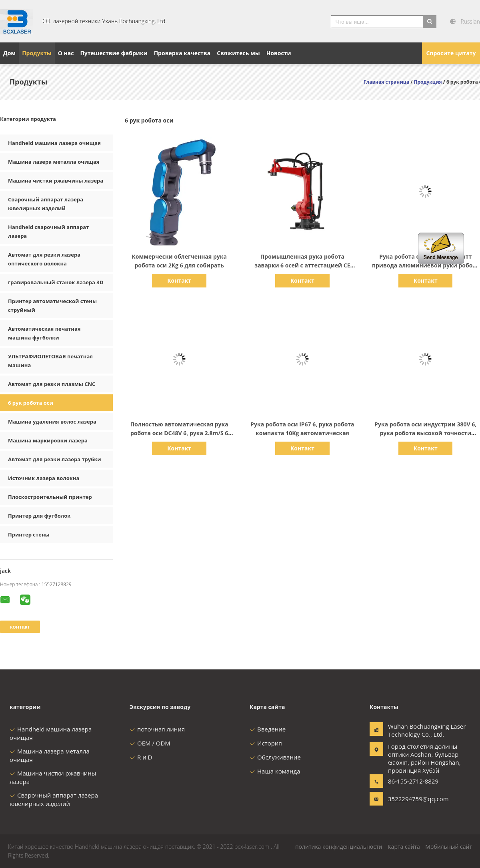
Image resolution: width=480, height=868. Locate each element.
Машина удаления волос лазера (52, 422)
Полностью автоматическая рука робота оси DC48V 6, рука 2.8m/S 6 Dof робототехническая (179, 433)
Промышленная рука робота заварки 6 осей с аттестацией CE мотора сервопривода (302, 265)
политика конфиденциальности (339, 847)
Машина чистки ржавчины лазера (56, 181)
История (266, 743)
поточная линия (157, 729)
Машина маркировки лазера (48, 440)
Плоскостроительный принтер (50, 497)
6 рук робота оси (31, 403)
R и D (141, 757)
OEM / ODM (150, 743)
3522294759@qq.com (413, 799)
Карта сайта (404, 847)
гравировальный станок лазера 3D (56, 282)
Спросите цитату (451, 53)
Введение (268, 729)
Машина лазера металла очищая (54, 162)
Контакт (179, 280)
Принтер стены (29, 534)
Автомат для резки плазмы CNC (52, 384)
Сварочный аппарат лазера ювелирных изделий (54, 799)
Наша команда (275, 771)
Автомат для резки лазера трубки (55, 459)
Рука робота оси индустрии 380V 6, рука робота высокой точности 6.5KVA (425, 433)
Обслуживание (275, 757)
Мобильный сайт (449, 847)
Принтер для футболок (39, 516)
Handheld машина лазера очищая (54, 143)
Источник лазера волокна (44, 478)
